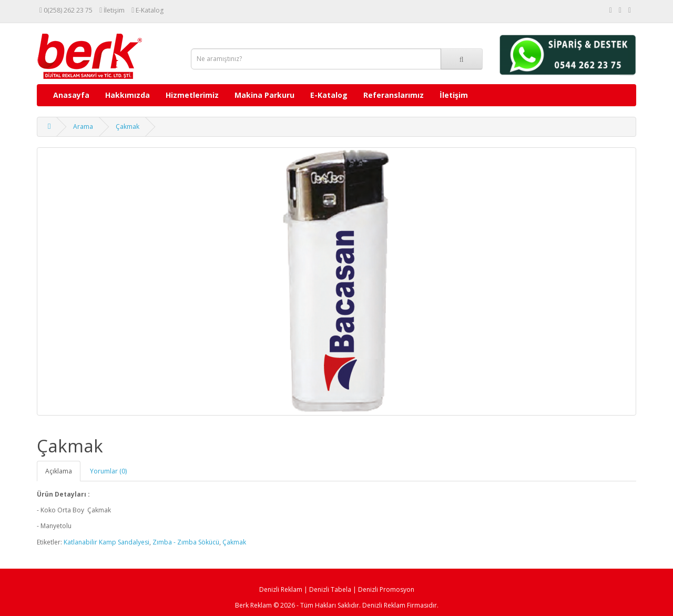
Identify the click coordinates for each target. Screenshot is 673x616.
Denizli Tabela (330, 589)
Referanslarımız (394, 95)
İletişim (454, 95)
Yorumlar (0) (108, 471)
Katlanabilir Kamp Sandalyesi (106, 542)
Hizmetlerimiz (192, 95)
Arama (83, 127)
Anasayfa (71, 95)
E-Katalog (329, 95)
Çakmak (128, 127)
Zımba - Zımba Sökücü (186, 542)
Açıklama (59, 471)
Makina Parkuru (264, 95)
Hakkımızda (128, 95)
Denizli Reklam (281, 589)
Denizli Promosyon (386, 589)
